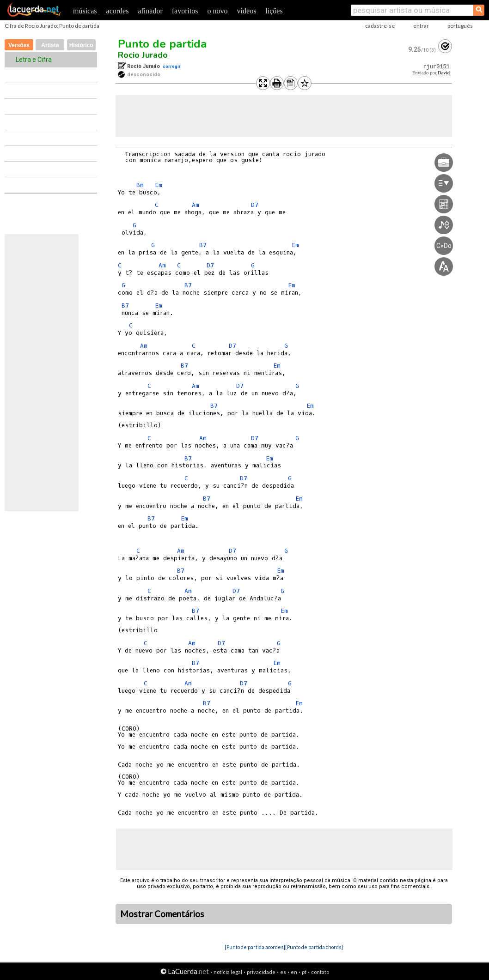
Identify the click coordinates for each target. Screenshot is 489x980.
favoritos (185, 11)
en (294, 972)
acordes (118, 11)
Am (196, 205)
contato (320, 972)
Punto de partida (162, 44)
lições (274, 11)
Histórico (81, 45)
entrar (421, 26)
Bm (140, 185)
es (283, 972)
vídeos (247, 11)
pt (304, 972)
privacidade (261, 972)
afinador (150, 11)
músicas (85, 11)
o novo (218, 11)
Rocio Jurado (143, 55)
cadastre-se (380, 26)
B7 (203, 245)
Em (159, 185)
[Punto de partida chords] (314, 947)
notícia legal (228, 972)
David (444, 73)
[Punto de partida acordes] (255, 947)
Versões (19, 45)
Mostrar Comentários (162, 914)
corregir (172, 66)
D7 (255, 205)
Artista (50, 45)
